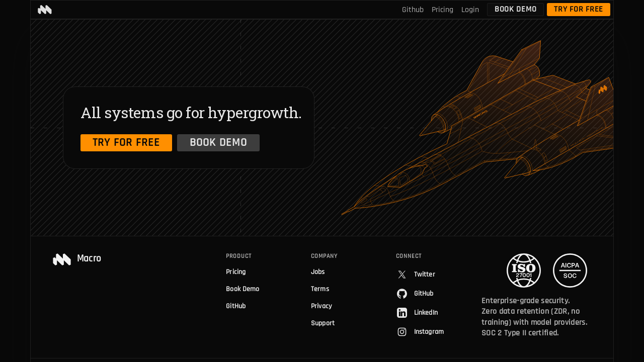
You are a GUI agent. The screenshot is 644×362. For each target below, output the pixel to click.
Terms (320, 289)
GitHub (236, 306)
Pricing (442, 10)
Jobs (318, 272)
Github (413, 10)
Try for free (579, 9)
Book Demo (515, 9)
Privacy (321, 306)
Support (323, 323)
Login (470, 10)
